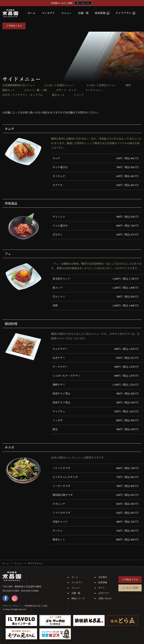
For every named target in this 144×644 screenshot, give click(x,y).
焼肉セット (9, 90)
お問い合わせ (105, 598)
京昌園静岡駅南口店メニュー (19, 85)
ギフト (102, 588)
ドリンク (79, 95)
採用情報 (102, 13)
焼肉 (128, 85)
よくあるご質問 (130, 588)
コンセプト (48, 13)
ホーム (32, 13)
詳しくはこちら (83, 3)
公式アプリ (104, 593)
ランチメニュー (94, 90)
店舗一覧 (83, 13)
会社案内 (103, 577)
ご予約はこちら (14, 26)
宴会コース (58, 95)
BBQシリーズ (78, 598)
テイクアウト (125, 13)
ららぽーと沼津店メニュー (101, 85)
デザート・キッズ (66, 90)
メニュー (67, 13)
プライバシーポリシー (12, 606)
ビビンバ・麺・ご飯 (35, 90)
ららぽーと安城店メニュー (61, 85)
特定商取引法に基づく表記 (36, 606)
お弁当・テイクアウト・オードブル (22, 95)
